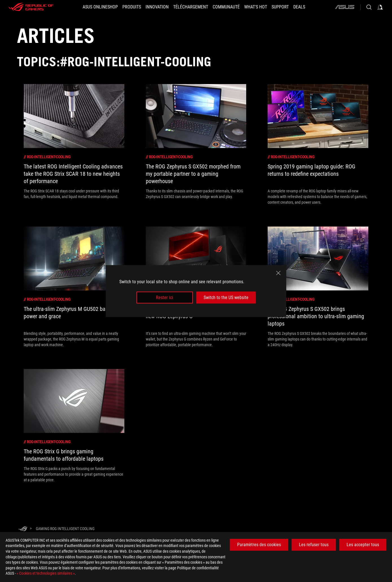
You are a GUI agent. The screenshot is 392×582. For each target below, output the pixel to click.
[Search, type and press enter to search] (369, 7)
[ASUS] (345, 7)
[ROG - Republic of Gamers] (31, 7)
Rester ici (165, 297)
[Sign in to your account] (380, 7)
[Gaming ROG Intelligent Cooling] (65, 529)
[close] (278, 273)
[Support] (280, 7)
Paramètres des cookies (259, 545)
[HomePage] (23, 529)
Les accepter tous (363, 545)
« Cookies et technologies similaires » (46, 573)
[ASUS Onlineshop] (100, 7)
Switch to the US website (226, 297)
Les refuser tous (314, 545)
